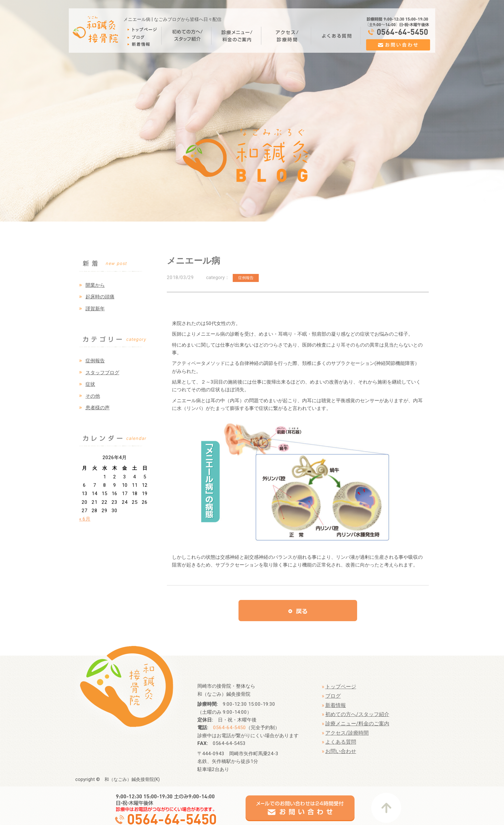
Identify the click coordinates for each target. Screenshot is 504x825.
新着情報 (336, 705)
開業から (95, 285)
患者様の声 (98, 408)
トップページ (341, 687)
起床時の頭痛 (100, 297)
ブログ (333, 696)
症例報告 (95, 361)
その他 (93, 396)
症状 (90, 384)
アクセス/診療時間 (347, 733)
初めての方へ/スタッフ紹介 (357, 714)
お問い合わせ (341, 751)
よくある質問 (341, 742)
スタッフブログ (102, 373)
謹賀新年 (95, 309)
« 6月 (85, 519)
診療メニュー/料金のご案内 (357, 724)
